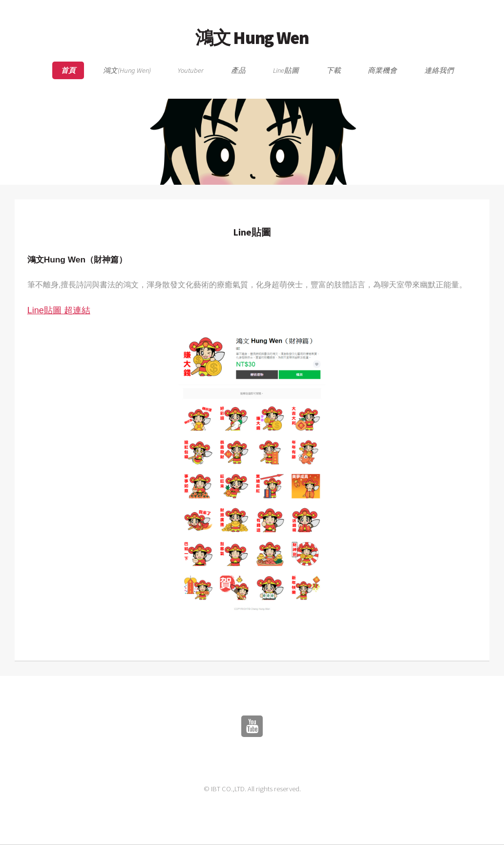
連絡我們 (439, 70)
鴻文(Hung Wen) (127, 70)
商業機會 (382, 70)
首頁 (68, 70)
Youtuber (191, 70)
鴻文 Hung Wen (252, 38)
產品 (238, 70)
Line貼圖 (286, 70)
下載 (334, 70)
